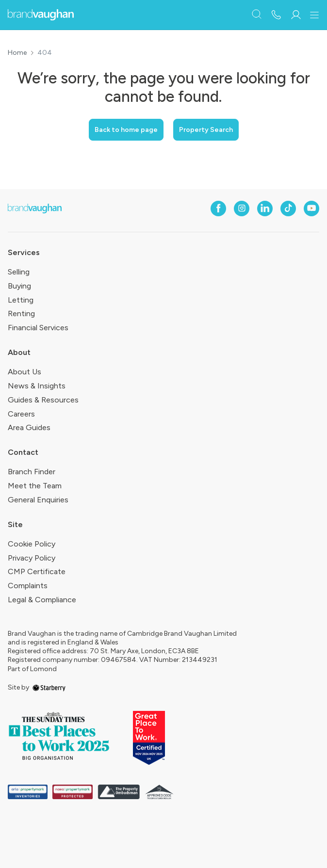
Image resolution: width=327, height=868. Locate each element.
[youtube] (311, 209)
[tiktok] (288, 209)
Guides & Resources (43, 400)
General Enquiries (38, 500)
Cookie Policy (32, 544)
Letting (21, 300)
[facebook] (218, 209)
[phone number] (276, 15)
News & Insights (37, 386)
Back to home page (126, 130)
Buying (19, 286)
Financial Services (38, 328)
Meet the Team (35, 486)
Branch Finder (32, 472)
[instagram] (242, 209)
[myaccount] (296, 15)
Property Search (206, 130)
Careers (21, 414)
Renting (21, 313)
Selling (19, 272)
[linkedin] (265, 209)
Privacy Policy (32, 558)
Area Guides (29, 427)
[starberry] (49, 687)
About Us (25, 372)
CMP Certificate (37, 571)
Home (17, 53)
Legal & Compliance (42, 600)
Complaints (28, 586)
